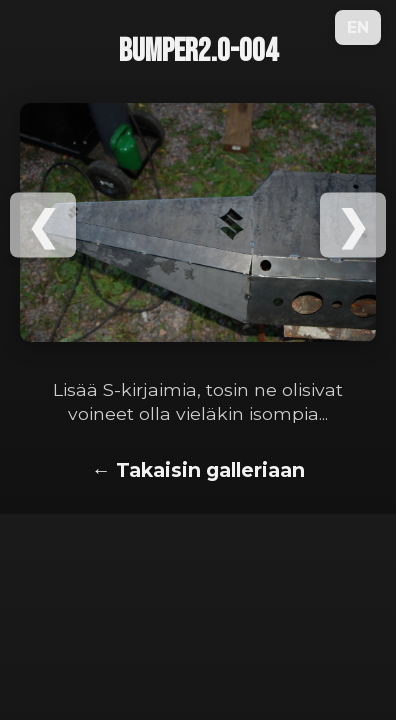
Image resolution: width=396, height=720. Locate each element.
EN (358, 27)
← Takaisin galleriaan (197, 470)
